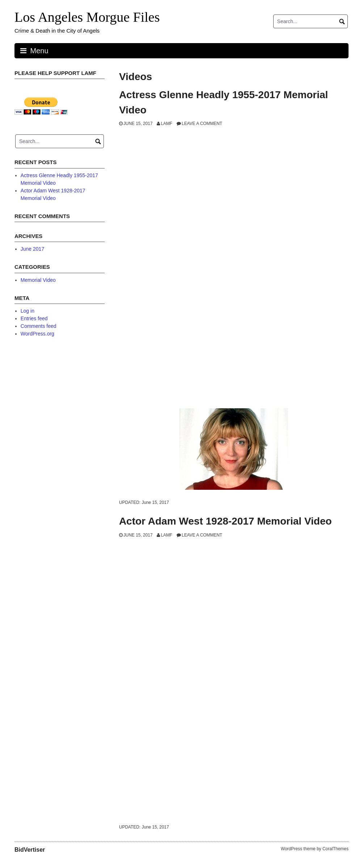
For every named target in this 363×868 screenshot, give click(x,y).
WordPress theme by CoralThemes (315, 849)
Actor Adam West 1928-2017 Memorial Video (225, 521)
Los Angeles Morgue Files (87, 17)
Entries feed (34, 318)
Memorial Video (38, 280)
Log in (28, 311)
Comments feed (39, 326)
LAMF (166, 124)
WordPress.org (37, 334)
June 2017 (32, 249)
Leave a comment (202, 124)
